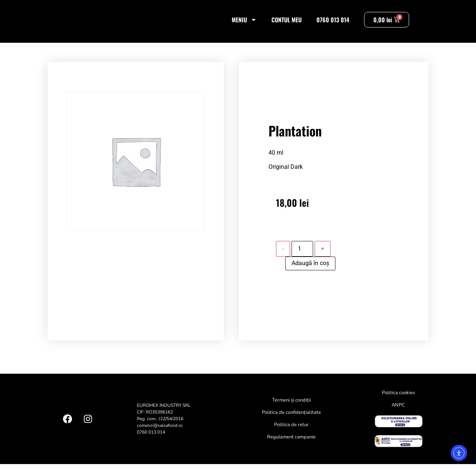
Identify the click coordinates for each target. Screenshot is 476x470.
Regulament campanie (291, 443)
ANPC (398, 411)
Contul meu (287, 23)
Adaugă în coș (310, 269)
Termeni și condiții (292, 406)
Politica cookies (398, 399)
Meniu (244, 23)
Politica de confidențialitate (291, 419)
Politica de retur (291, 431)
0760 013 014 (333, 23)
